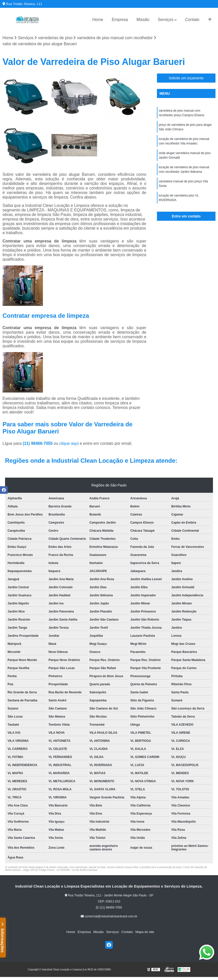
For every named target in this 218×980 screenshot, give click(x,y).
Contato (192, 20)
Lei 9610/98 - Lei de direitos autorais (77, 870)
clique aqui (69, 443)
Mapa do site (145, 932)
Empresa (120, 20)
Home (98, 20)
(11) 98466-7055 (38, 443)
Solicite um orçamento (186, 78)
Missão (143, 20)
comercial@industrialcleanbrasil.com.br (109, 916)
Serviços (166, 20)
